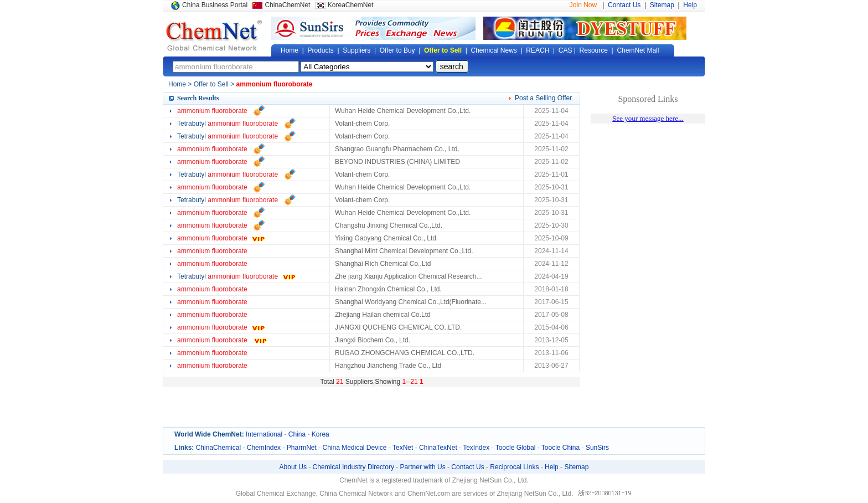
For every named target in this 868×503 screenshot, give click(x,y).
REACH (538, 50)
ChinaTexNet (438, 448)
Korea (321, 434)
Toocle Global (516, 448)
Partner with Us (423, 467)
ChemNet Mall (638, 50)
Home (290, 50)
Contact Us (624, 5)
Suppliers (356, 50)
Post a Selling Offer (543, 98)
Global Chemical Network (214, 35)
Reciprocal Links (514, 467)
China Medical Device (354, 448)
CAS (565, 50)
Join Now (583, 5)
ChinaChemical (218, 448)
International (264, 434)
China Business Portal (215, 5)
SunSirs (597, 448)
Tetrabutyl (228, 124)
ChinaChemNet (287, 5)
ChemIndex (264, 448)
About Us (293, 467)
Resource (594, 50)
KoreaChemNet (351, 5)
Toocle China (560, 448)
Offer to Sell (443, 50)
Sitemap (662, 5)
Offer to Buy (397, 50)
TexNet (403, 448)
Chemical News (494, 50)
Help (690, 5)
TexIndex (476, 448)
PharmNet (302, 448)
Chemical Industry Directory (353, 467)
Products (320, 50)
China (297, 434)
